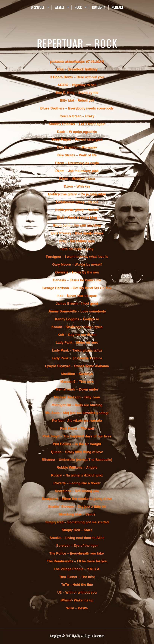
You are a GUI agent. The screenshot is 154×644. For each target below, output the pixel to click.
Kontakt (118, 7)
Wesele (59, 7)
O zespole (38, 7)
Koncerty (99, 7)
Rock (78, 7)
